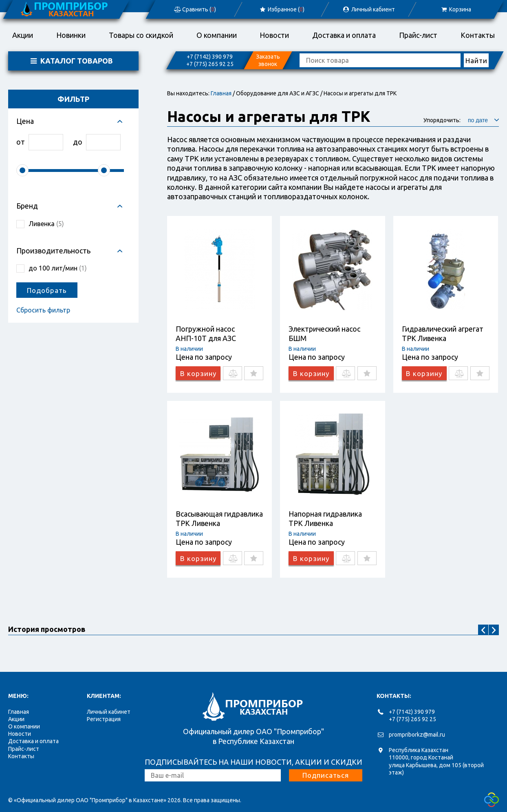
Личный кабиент (368, 9)
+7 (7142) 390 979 (210, 57)
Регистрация (104, 719)
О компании (217, 35)
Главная (221, 93)
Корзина (455, 9)
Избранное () (281, 9)
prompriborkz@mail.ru (417, 735)
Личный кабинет (109, 712)
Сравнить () (194, 9)
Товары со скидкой (141, 35)
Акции (23, 35)
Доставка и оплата (344, 35)
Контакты (478, 35)
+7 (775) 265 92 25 (210, 64)
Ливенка (46, 224)
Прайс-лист (418, 35)
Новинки (71, 35)
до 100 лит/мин (58, 268)
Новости (274, 35)
